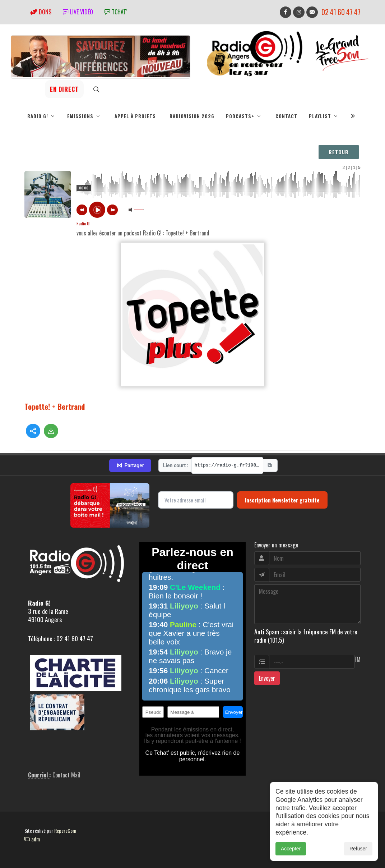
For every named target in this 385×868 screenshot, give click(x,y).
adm (32, 839)
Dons (41, 12)
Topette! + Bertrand (55, 403)
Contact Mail (66, 775)
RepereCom (65, 830)
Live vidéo (78, 12)
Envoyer (267, 678)
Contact (286, 116)
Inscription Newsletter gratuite (282, 500)
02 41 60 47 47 (341, 12)
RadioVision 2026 (192, 116)
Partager (130, 465)
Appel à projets (135, 116)
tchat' (116, 12)
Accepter (291, 849)
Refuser (358, 849)
